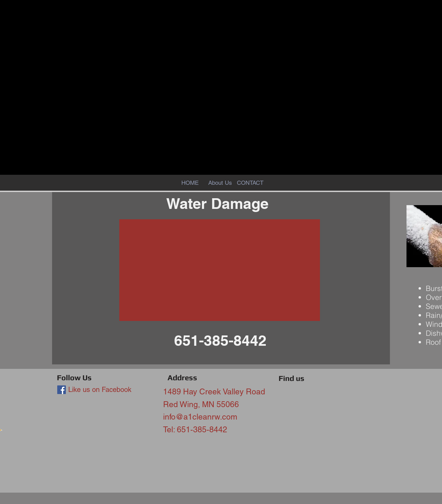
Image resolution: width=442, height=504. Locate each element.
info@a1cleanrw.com (200, 417)
